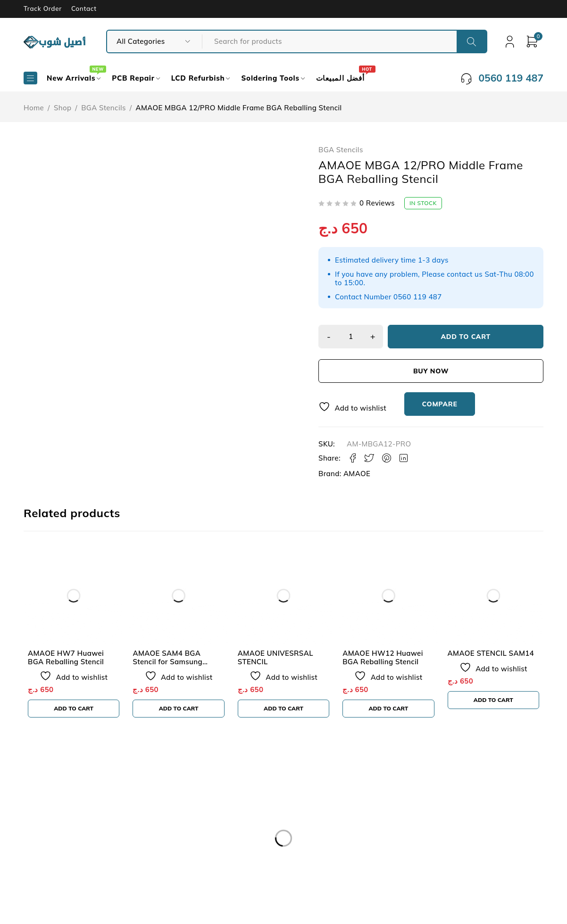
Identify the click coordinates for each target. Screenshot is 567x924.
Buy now (431, 371)
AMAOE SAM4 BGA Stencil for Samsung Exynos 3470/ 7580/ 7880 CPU (177, 666)
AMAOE (357, 474)
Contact (84, 8)
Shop (63, 108)
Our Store (54, 832)
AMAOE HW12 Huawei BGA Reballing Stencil (383, 657)
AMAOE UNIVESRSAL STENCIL (275, 657)
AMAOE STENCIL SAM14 (491, 653)
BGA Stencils (104, 108)
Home (34, 108)
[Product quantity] (351, 337)
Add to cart (467, 337)
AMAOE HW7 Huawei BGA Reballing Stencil (66, 657)
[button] (74, 709)
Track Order (43, 8)
